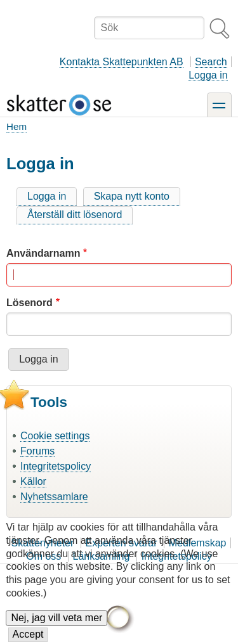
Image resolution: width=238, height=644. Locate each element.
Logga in (208, 75)
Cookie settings (55, 436)
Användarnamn (43, 253)
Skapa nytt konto (132, 196)
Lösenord (30, 303)
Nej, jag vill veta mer (56, 630)
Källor (33, 481)
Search (211, 62)
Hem (17, 126)
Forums (37, 451)
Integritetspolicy (56, 466)
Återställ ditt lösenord (75, 215)
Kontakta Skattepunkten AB (122, 62)
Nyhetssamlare (54, 497)
